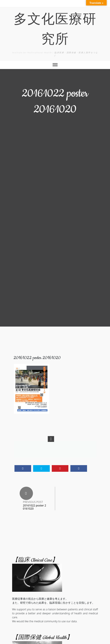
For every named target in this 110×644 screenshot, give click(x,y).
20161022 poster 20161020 (35, 507)
